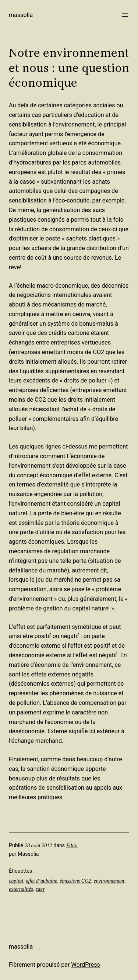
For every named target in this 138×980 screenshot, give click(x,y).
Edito (72, 845)
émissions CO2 (75, 881)
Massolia (21, 15)
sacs (40, 889)
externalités (21, 889)
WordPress (86, 965)
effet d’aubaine (41, 881)
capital (16, 881)
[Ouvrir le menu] (125, 15)
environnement (109, 881)
